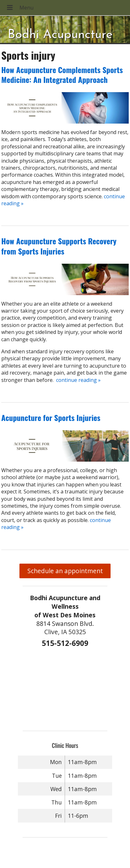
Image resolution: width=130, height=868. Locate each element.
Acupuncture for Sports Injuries (51, 417)
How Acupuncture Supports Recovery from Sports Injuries (59, 246)
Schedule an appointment (65, 571)
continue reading (78, 380)
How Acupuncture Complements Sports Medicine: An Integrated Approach (62, 75)
